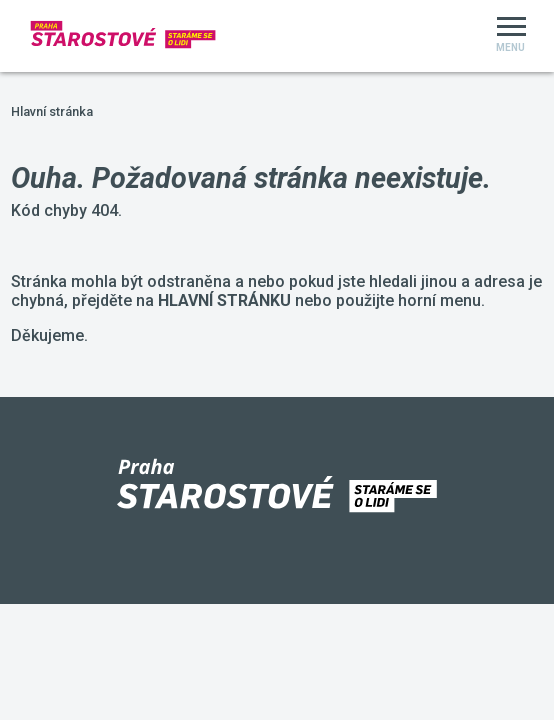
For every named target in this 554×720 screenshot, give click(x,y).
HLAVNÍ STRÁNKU (224, 300)
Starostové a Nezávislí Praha (0, 0)
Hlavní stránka (52, 111)
